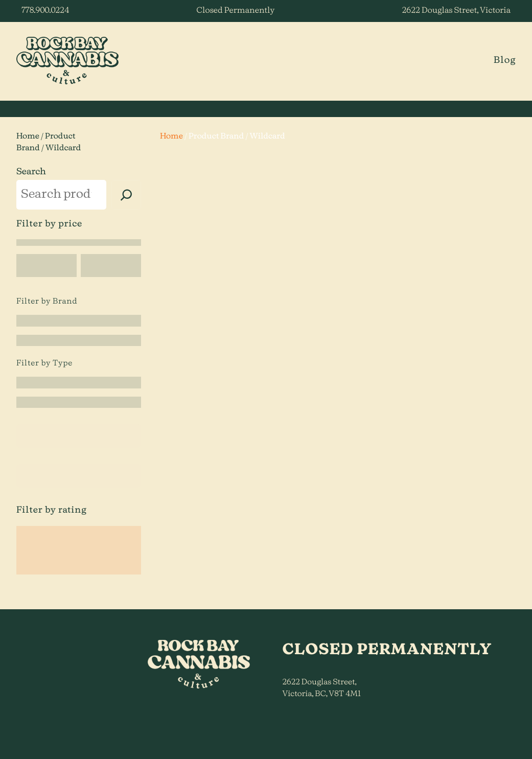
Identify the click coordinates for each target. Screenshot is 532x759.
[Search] (126, 195)
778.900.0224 (45, 11)
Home (28, 137)
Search (31, 172)
